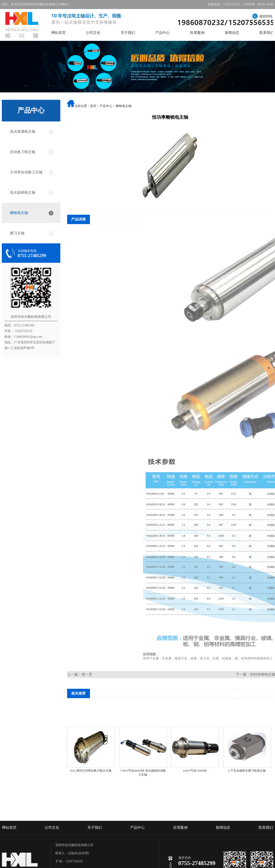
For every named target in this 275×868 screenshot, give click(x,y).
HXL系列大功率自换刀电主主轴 (91, 786)
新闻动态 (239, 33)
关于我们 (134, 33)
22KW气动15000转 (195, 786)
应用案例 (204, 33)
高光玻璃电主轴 (21, 131)
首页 (93, 106)
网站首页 (65, 33)
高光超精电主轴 (21, 192)
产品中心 (169, 33)
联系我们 (266, 851)
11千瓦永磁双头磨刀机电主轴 (247, 786)
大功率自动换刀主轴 (24, 172)
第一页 (87, 674)
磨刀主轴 (15, 233)
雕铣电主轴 (17, 213)
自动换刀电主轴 (21, 152)
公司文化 (100, 33)
